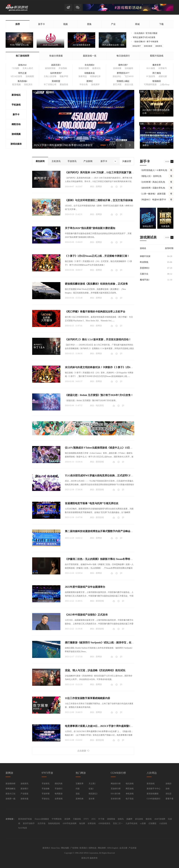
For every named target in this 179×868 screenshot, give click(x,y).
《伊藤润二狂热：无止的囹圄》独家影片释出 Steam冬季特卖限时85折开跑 (106, 559)
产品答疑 (133, 848)
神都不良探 (145, 256)
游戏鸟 (121, 819)
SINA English (113, 848)
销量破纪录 (95, 76)
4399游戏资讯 (104, 823)
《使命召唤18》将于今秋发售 (146, 42)
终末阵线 (144, 262)
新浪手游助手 (29, 823)
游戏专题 (24, 799)
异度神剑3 (145, 268)
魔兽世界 (157, 65)
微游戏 (149, 819)
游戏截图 (30, 76)
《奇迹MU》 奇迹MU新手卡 (153, 200)
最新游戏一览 (90, 56)
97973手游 (47, 773)
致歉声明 (64, 76)
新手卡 (42, 24)
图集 (89, 24)
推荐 (18, 24)
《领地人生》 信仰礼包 (151, 176)
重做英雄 (64, 84)
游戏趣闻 (129, 68)
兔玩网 (82, 823)
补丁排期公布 (50, 84)
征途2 (91, 789)
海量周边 (83, 76)
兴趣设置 (127, 161)
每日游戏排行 (123, 56)
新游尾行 (24, 789)
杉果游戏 (92, 823)
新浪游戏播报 (153, 794)
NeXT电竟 (23, 828)
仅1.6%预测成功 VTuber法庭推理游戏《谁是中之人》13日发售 (100, 448)
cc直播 (143, 823)
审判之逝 (22, 73)
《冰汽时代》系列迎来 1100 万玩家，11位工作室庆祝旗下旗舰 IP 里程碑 (105, 172)
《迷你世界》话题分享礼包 (152, 188)
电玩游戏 (130, 784)
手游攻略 (46, 789)
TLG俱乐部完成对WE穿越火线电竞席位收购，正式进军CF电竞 (100, 476)
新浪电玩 (16, 95)
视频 (65, 24)
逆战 (78, 794)
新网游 (99, 187)
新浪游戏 (100, 462)
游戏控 (169, 784)
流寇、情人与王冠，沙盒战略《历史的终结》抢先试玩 (95, 670)
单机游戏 (130, 794)
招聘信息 (93, 848)
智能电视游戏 (54, 823)
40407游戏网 (160, 819)
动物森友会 (90, 73)
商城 (137, 24)
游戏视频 (16, 134)
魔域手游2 (145, 280)
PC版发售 (151, 76)
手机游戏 (16, 105)
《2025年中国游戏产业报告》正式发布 (86, 615)
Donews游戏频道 (42, 819)
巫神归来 (80, 799)
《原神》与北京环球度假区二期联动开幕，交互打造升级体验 (99, 200)
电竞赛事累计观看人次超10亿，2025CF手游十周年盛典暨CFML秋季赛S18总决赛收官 (113, 726)
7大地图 (15, 68)
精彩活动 (16, 124)
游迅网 (67, 819)
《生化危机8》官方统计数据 (145, 33)
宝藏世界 (80, 784)
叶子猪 (101, 819)
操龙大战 (129, 84)
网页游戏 (130, 789)
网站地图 (65, 848)
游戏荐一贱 (10, 799)
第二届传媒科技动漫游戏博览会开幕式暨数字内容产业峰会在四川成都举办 (106, 531)
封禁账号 (163, 68)
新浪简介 (46, 848)
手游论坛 (46, 799)
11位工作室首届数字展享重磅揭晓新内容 (87, 698)
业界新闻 (59, 799)
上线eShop (165, 84)
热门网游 (81, 773)
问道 (78, 789)
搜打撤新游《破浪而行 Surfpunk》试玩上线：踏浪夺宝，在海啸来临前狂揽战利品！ (112, 643)
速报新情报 (50, 68)
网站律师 (102, 848)
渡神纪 (90, 81)
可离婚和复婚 (150, 84)
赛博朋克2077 (123, 73)
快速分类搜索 (56, 56)
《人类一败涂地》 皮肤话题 (153, 194)
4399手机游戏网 (70, 823)
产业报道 (24, 794)
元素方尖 (144, 274)
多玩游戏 (139, 819)
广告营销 (74, 848)
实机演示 (28, 84)
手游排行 (59, 789)
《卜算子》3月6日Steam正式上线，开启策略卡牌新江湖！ (97, 256)
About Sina (55, 848)
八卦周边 (152, 773)
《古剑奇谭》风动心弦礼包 (152, 182)
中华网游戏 (57, 819)
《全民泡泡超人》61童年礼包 (153, 170)
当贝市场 (41, 823)
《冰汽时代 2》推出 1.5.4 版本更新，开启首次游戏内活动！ (98, 339)
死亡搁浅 (157, 73)
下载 (161, 24)
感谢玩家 (163, 76)
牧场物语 (157, 81)
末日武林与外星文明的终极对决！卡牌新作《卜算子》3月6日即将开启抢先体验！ (110, 367)
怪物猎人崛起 (123, 81)
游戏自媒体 (16, 144)
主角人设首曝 (50, 76)
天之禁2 (92, 784)
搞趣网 (129, 819)
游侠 (168, 789)
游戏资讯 (159, 46)
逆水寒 (92, 799)
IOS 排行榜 (116, 794)
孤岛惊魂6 (22, 81)
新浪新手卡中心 (154, 789)
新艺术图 (117, 84)
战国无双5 (56, 65)
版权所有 (94, 858)
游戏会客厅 (137, 46)
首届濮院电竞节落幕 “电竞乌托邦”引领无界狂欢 (92, 503)
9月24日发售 (17, 76)
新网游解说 (10, 789)
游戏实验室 (148, 46)
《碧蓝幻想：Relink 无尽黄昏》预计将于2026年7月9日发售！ (99, 395)
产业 (113, 24)
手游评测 (46, 794)
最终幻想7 (123, 65)
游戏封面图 (84, 68)
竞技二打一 (118, 823)
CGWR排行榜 (118, 773)
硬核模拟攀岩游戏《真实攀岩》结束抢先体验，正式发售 (96, 284)
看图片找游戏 (157, 56)
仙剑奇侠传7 (56, 73)
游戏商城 (111, 819)
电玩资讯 (100, 406)
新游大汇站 (10, 794)
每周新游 (59, 794)
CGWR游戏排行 (154, 799)
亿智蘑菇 (152, 823)
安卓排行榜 (116, 799)
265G (93, 819)
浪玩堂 (169, 794)
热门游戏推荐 (23, 56)
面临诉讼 (117, 76)
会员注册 (123, 848)
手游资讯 (46, 784)
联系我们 (83, 848)
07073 (86, 819)
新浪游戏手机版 (25, 819)
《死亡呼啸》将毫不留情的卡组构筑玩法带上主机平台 (95, 312)
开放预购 (63, 68)
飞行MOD (129, 76)
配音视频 (17, 84)
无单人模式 (28, 68)
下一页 (130, 145)
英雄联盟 (56, 81)
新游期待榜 (10, 784)
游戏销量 (117, 68)
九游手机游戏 (131, 823)
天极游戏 (77, 819)
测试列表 (59, 784)
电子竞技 (130, 799)
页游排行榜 (116, 789)
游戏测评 (95, 84)
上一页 (121, 145)
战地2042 (22, 65)
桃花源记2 (93, 794)
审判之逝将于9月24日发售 (144, 37)
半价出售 (84, 84)
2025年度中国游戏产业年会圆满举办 (85, 587)
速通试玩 (96, 68)
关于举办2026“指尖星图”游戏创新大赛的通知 (90, 228)
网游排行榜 (116, 784)
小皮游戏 (163, 823)
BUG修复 (151, 68)
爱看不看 (169, 799)
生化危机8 (89, 65)
